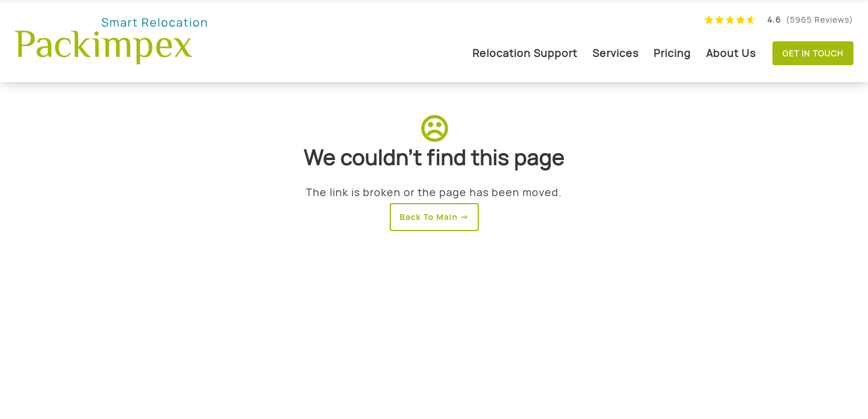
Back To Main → (434, 217)
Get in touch (813, 53)
